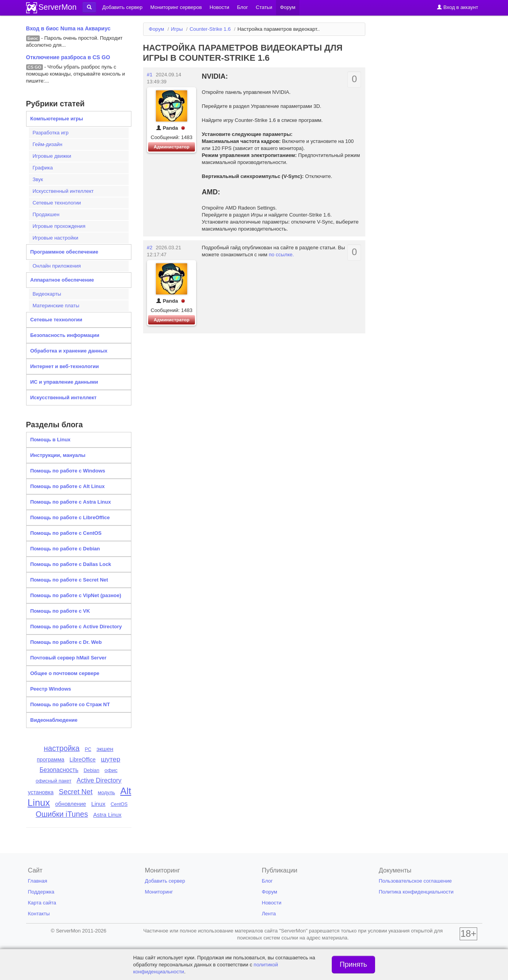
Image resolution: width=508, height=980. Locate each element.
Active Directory (99, 780)
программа (51, 760)
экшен (105, 749)
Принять (353, 964)
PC (88, 749)
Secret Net (76, 792)
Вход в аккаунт (458, 7)
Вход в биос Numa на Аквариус (68, 28)
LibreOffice (82, 760)
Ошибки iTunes (62, 814)
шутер (111, 759)
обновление (70, 804)
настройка (62, 748)
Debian (91, 770)
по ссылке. (281, 255)
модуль (106, 792)
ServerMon (58, 7)
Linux (98, 804)
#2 (150, 248)
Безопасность (59, 770)
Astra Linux (107, 815)
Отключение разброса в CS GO (68, 57)
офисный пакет (53, 781)
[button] (89, 7)
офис (111, 770)
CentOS (119, 804)
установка (41, 792)
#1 (150, 75)
